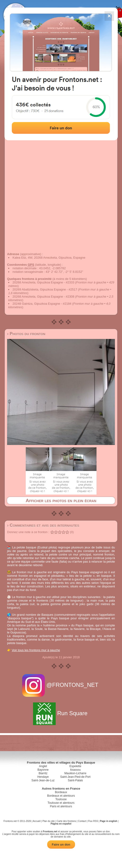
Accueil (37, 821)
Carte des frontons (66, 821)
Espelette (75, 766)
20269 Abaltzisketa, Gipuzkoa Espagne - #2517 (45, 289)
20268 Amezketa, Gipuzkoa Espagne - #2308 (43, 297)
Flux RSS (93, 821)
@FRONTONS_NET (61, 685)
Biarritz (43, 773)
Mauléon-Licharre (75, 773)
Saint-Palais (75, 780)
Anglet (43, 766)
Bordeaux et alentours (61, 796)
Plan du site (49, 821)
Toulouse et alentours (61, 803)
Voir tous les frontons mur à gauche (36, 650)
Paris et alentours (61, 806)
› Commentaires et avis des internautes (43, 525)
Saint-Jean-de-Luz (43, 780)
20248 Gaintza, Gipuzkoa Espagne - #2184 (42, 304)
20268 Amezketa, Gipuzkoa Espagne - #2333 (43, 282)
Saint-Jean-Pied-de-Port (75, 777)
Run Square (61, 713)
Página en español (61, 824)
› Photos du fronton (26, 334)
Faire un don (61, 844)
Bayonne (43, 770)
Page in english (109, 821)
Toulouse (61, 799)
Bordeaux (61, 792)
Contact (82, 821)
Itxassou (75, 770)
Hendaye (43, 777)
